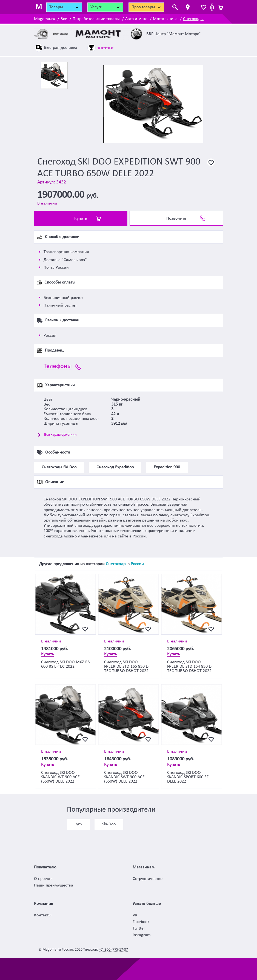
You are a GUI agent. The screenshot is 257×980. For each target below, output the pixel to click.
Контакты (43, 915)
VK (135, 915)
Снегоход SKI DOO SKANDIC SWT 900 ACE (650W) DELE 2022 (124, 777)
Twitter (139, 928)
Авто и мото (136, 19)
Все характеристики (60, 435)
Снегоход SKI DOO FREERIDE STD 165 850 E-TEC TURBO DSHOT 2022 (127, 667)
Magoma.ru (45, 19)
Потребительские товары (96, 19)
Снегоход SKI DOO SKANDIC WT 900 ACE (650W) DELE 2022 (60, 777)
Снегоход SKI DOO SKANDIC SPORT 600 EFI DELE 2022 (188, 777)
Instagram (142, 935)
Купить (81, 219)
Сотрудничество (148, 879)
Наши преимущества (54, 885)
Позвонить (176, 219)
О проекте (43, 879)
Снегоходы (193, 19)
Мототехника (165, 19)
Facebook (141, 922)
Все (64, 19)
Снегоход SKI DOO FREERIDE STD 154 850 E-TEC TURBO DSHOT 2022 (190, 667)
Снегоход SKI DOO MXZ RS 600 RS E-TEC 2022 (65, 664)
